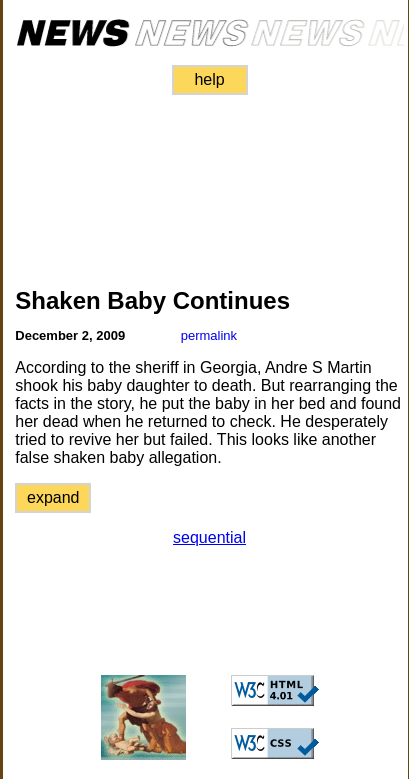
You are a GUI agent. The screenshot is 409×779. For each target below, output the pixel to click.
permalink (209, 335)
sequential (209, 537)
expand (53, 497)
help (209, 79)
